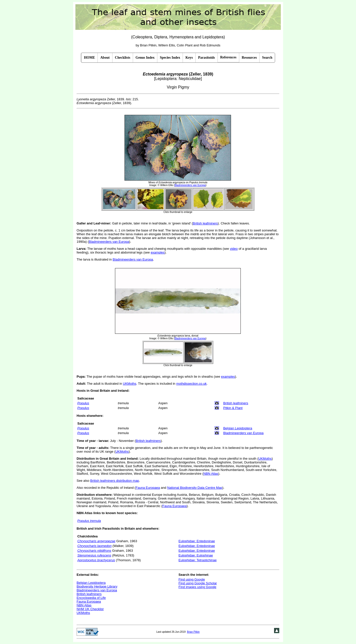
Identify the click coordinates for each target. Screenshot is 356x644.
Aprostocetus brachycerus (96, 560)
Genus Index (145, 58)
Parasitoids (207, 58)
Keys (189, 58)
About (105, 58)
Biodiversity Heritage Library (97, 586)
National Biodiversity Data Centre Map (195, 488)
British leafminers (205, 223)
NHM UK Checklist (90, 609)
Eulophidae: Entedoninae (197, 541)
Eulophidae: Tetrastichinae (197, 560)
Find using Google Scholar (198, 583)
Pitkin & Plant (233, 408)
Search (267, 58)
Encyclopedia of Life (91, 598)
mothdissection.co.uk (191, 384)
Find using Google (192, 579)
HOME (89, 58)
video (234, 249)
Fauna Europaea (148, 488)
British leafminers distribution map (115, 481)
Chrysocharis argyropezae (96, 541)
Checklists (123, 58)
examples (158, 252)
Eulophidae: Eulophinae (196, 555)
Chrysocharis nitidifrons (94, 551)
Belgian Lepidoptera (238, 428)
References (228, 57)
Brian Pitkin (193, 632)
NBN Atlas (211, 474)
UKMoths (130, 384)
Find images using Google (197, 587)
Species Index (170, 58)
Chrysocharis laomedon (95, 546)
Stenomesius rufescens (94, 555)
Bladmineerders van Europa (109, 242)
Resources (249, 58)
